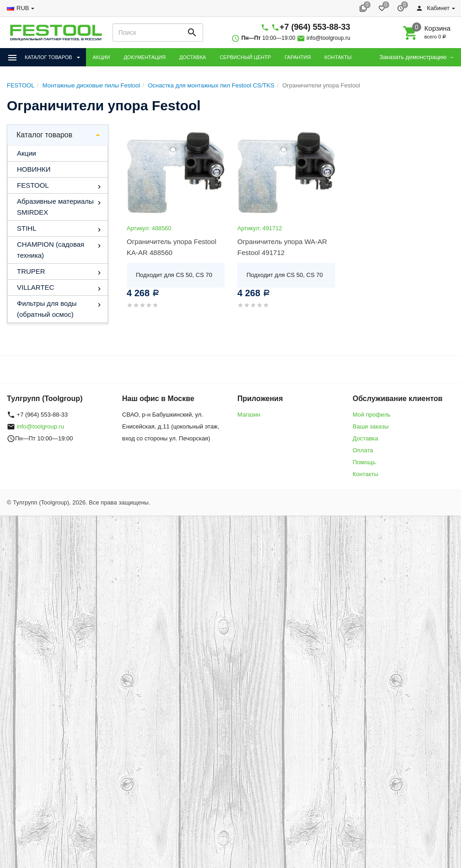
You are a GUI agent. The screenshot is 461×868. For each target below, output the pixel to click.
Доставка (365, 438)
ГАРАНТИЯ (298, 57)
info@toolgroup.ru (328, 38)
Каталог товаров (44, 135)
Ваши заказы (371, 426)
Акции (27, 153)
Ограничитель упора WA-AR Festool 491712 (282, 247)
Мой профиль (372, 415)
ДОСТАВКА (193, 57)
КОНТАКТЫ (338, 57)
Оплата (363, 450)
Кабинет (433, 8)
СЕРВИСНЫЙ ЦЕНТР (245, 57)
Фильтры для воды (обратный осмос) (47, 309)
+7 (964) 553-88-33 (315, 27)
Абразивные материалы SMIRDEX (55, 207)
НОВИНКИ (34, 169)
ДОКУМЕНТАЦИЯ (145, 57)
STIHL (27, 228)
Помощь (364, 462)
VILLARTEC (35, 287)
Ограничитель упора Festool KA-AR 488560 (172, 247)
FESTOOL (33, 185)
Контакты (365, 474)
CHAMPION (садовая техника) (51, 250)
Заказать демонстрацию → (417, 57)
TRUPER (31, 271)
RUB (23, 8)
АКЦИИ (102, 57)
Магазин (249, 415)
